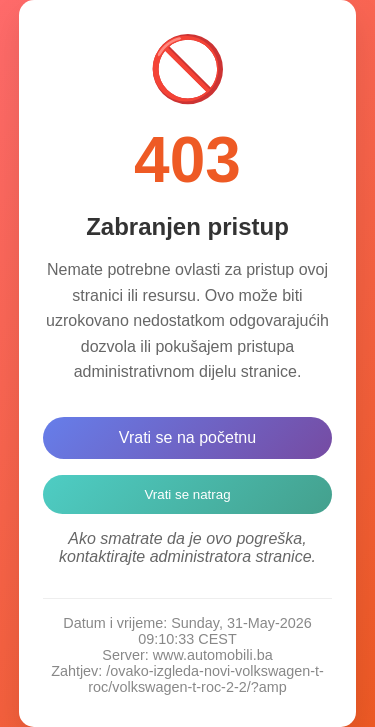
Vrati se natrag (187, 494)
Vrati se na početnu (187, 437)
